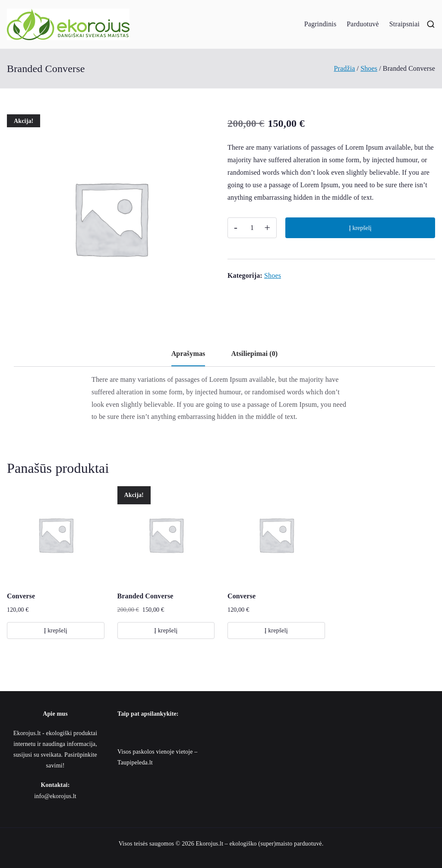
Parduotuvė (363, 24)
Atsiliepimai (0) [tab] (254, 354)
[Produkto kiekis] (252, 228)
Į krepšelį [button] (56, 631)
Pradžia (344, 68)
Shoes (369, 68)
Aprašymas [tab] (188, 354)
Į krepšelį (360, 228)
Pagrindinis (320, 24)
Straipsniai (404, 24)
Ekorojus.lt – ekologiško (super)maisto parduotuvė (259, 844)
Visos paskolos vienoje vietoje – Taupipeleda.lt (157, 757)
